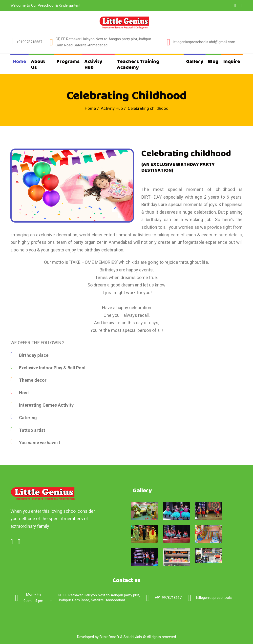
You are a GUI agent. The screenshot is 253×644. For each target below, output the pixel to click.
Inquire (232, 62)
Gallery (195, 62)
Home (20, 62)
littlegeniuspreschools (214, 598)
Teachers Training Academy (138, 65)
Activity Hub (93, 65)
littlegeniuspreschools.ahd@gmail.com (204, 42)
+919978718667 (29, 42)
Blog (213, 62)
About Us (38, 65)
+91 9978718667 (168, 598)
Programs (68, 62)
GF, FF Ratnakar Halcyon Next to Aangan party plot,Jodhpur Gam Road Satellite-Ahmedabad (103, 42)
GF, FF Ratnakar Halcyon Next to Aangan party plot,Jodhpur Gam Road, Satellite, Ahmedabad (99, 598)
